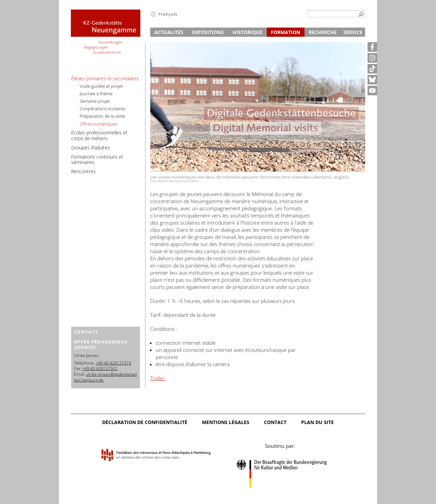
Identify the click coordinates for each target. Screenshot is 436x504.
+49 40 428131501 (100, 368)
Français (168, 14)
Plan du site (317, 422)
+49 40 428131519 (113, 363)
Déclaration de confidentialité (145, 422)
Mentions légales (226, 422)
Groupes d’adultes (91, 148)
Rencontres (83, 171)
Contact (275, 422)
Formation (285, 32)
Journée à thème (96, 94)
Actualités (169, 32)
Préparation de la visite (102, 116)
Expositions (208, 32)
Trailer (158, 378)
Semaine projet (95, 101)
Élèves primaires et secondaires (105, 78)
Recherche (323, 32)
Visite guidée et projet (101, 86)
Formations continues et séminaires (97, 160)
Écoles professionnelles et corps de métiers (99, 135)
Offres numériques (98, 124)
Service (353, 32)
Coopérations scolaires (103, 109)
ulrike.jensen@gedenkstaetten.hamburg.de (105, 377)
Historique (247, 32)
